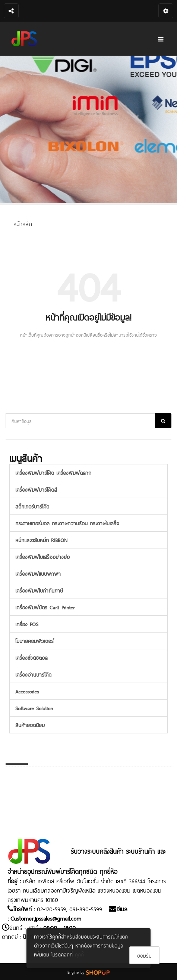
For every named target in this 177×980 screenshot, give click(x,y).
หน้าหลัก (23, 223)
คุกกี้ (79, 954)
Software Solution (34, 708)
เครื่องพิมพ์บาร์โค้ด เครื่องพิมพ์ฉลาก (53, 472)
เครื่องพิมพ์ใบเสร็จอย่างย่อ (42, 557)
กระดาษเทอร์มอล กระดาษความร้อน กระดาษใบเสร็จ (67, 523)
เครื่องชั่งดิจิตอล (31, 657)
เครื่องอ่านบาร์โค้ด (33, 674)
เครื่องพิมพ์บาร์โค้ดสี (36, 489)
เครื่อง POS (27, 624)
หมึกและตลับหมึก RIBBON (41, 540)
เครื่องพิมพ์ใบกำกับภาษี (39, 590)
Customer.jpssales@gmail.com (46, 918)
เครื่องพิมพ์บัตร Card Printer (45, 607)
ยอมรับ (144, 955)
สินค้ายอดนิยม (30, 725)
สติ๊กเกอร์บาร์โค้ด (32, 506)
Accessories (27, 691)
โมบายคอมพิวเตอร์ (34, 641)
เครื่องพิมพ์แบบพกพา (38, 573)
